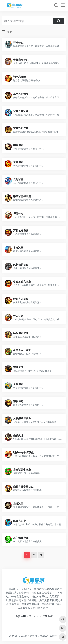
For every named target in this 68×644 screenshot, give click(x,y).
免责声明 (21, 616)
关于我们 (34, 616)
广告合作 (48, 616)
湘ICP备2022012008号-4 (47, 636)
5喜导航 (30, 636)
